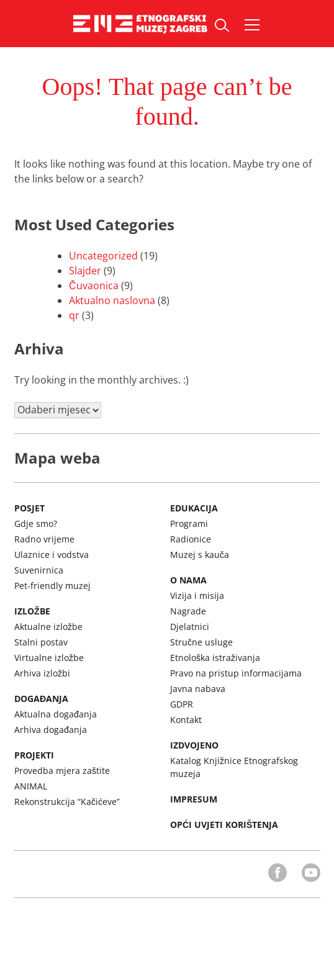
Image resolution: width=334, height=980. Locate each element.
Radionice (191, 539)
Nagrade (188, 611)
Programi (189, 524)
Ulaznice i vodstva (52, 555)
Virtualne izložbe (49, 658)
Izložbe (32, 611)
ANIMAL (31, 786)
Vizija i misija (197, 596)
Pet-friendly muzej (52, 586)
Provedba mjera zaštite (62, 771)
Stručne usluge (201, 642)
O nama (188, 580)
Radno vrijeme (44, 539)
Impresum (194, 799)
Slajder (85, 271)
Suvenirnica (39, 570)
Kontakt (186, 720)
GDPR (182, 704)
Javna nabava (198, 689)
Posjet (29, 508)
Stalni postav (41, 642)
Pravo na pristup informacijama (236, 673)
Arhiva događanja (51, 730)
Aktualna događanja (56, 714)
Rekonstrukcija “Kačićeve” (67, 802)
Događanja (41, 699)
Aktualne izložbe (48, 627)
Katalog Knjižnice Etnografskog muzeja (234, 767)
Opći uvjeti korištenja (224, 825)
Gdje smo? (36, 524)
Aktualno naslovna (112, 300)
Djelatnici (190, 627)
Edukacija (194, 508)
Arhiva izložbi (42, 673)
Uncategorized (103, 256)
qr (74, 315)
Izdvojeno (194, 745)
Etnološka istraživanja (215, 658)
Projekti (34, 755)
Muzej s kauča (200, 555)
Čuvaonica (94, 285)
